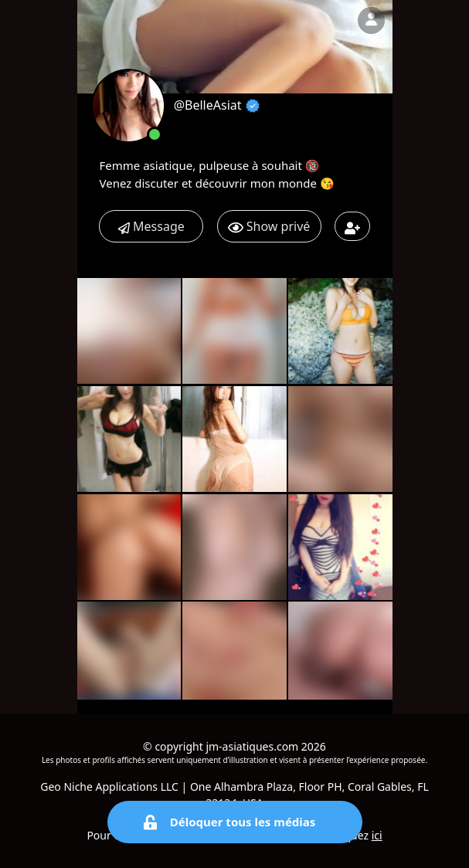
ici (377, 835)
